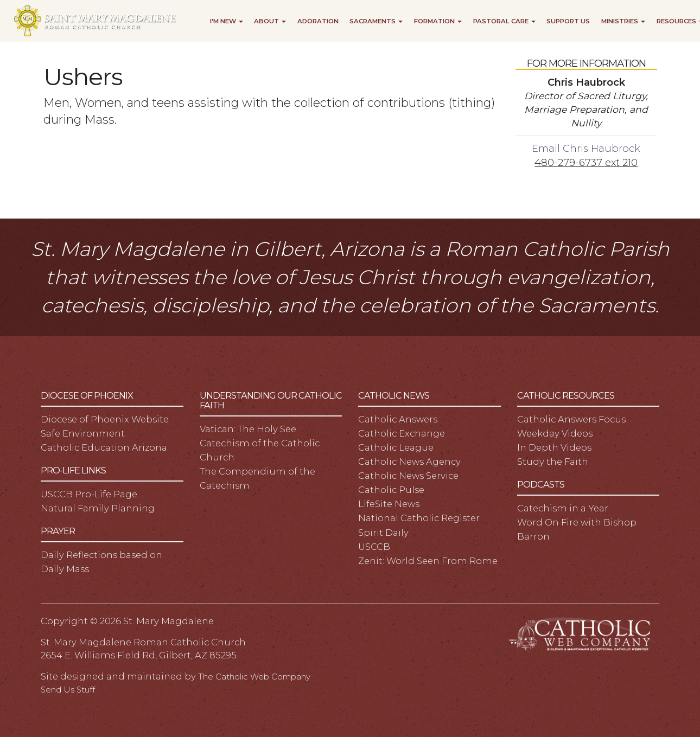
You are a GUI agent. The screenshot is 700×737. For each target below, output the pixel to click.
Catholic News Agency (409, 462)
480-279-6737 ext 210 (586, 162)
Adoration (318, 21)
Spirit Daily (383, 533)
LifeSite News (389, 504)
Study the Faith (553, 462)
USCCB (374, 547)
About (270, 21)
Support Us (568, 21)
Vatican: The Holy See (248, 429)
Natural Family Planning (98, 508)
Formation (438, 21)
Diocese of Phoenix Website (105, 419)
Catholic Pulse (391, 490)
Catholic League (396, 447)
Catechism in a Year (563, 508)
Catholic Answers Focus (571, 419)
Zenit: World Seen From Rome (428, 561)
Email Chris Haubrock (586, 148)
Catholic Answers (398, 419)
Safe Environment (83, 433)
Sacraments (376, 21)
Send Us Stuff (68, 690)
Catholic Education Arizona (104, 447)
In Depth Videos (554, 447)
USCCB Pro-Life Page (89, 494)
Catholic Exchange (402, 433)
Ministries (623, 21)
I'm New (227, 21)
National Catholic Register (419, 518)
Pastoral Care (504, 21)
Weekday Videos (555, 433)
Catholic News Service (408, 476)
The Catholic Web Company (254, 677)
